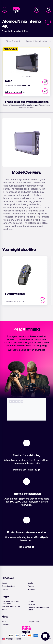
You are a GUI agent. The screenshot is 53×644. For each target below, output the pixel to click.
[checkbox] (45, 91)
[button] (45, 82)
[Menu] (5, 10)
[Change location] (14, 639)
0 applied (13, 41)
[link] (18, 10)
